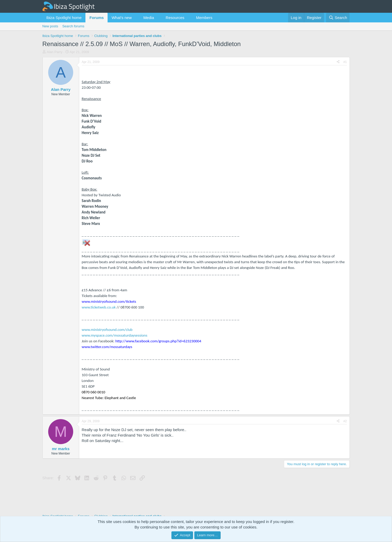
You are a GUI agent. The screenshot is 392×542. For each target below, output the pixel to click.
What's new (122, 18)
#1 (345, 62)
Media (149, 18)
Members (204, 18)
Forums (97, 18)
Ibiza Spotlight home (64, 18)
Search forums (73, 26)
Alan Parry (55, 52)
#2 (345, 421)
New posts (50, 26)
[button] (136, 18)
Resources (175, 18)
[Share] (338, 62)
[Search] (338, 18)
